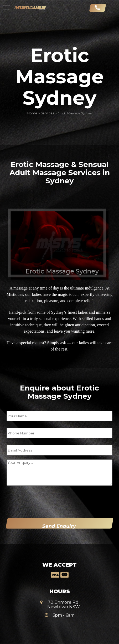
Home (32, 113)
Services (47, 113)
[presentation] (40, 501)
